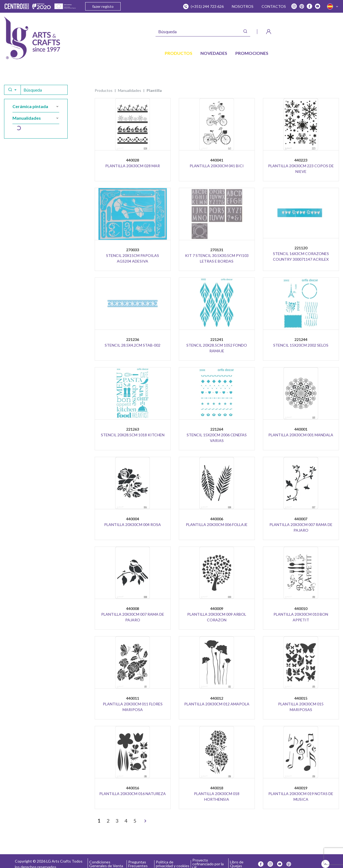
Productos (104, 90)
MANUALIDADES (130, 90)
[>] (145, 821)
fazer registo (103, 6)
